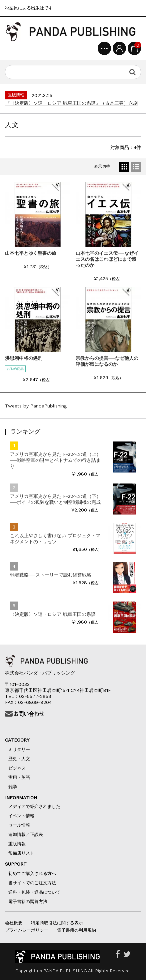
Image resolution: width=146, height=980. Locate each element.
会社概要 (14, 923)
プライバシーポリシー (27, 930)
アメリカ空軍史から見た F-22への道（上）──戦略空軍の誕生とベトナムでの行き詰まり (55, 460)
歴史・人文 (19, 759)
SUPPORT (20, 864)
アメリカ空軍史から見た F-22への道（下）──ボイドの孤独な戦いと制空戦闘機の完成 (55, 499)
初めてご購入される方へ (34, 873)
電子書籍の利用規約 (76, 930)
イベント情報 (21, 816)
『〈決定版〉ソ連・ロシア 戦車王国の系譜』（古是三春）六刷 (71, 103)
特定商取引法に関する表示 (57, 923)
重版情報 (17, 844)
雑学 (13, 787)
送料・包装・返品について (34, 892)
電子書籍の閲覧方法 (28, 901)
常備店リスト (21, 853)
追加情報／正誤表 (26, 834)
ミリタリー (19, 749)
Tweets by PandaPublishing (36, 406)
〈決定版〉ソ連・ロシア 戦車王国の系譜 (53, 614)
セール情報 (19, 825)
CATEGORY (24, 740)
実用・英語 (19, 777)
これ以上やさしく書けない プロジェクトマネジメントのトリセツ (55, 539)
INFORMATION (21, 798)
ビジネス (17, 768)
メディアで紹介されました (34, 806)
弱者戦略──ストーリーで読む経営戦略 (51, 575)
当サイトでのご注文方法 (32, 883)
